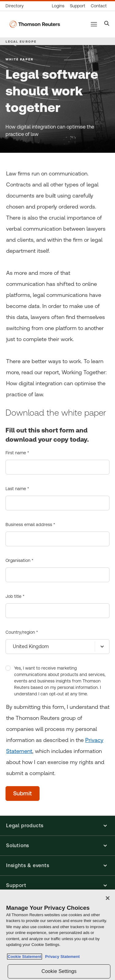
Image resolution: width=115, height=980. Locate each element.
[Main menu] (94, 24)
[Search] (107, 24)
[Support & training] (78, 6)
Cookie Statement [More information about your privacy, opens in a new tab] (25, 957)
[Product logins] (58, 6)
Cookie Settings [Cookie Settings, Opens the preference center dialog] (59, 971)
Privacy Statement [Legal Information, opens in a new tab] (61, 957)
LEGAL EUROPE (21, 41)
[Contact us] (99, 6)
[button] (57, 826)
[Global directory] (16, 6)
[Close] (108, 898)
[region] (57, 935)
